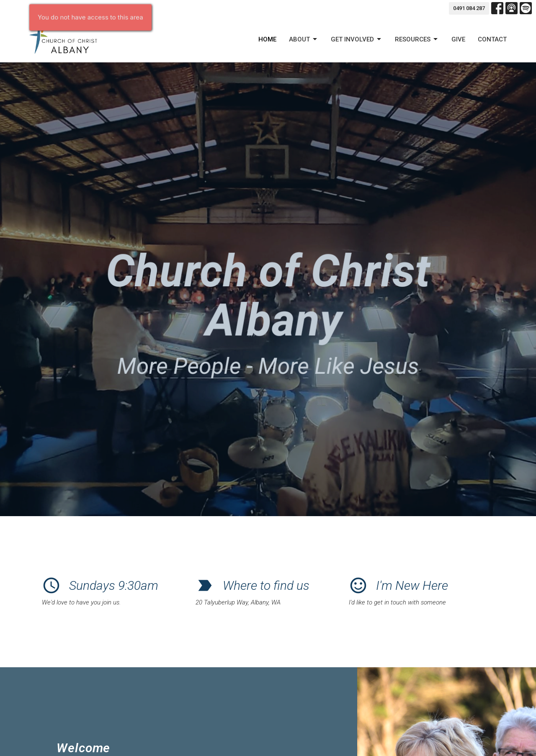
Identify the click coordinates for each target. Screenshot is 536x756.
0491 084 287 (469, 8)
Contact (492, 39)
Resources (417, 39)
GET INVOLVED (357, 39)
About (304, 39)
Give (458, 39)
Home (267, 39)
